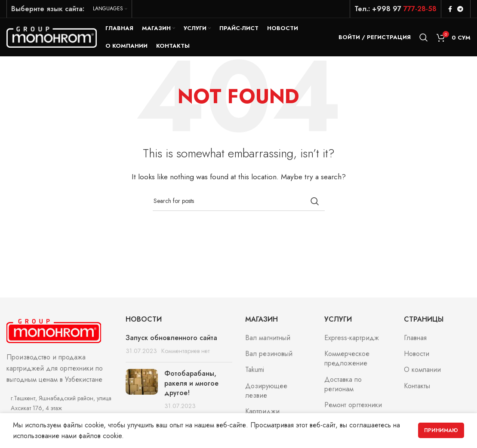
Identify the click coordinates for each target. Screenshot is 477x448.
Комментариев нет (185, 351)
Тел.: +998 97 (395, 9)
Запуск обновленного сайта (171, 338)
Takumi (255, 370)
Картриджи (262, 412)
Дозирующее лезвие (266, 391)
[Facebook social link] (450, 9)
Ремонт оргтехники (353, 405)
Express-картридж (352, 338)
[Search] (424, 37)
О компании (422, 370)
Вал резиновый (269, 354)
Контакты (417, 387)
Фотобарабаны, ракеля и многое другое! (191, 384)
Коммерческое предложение (347, 359)
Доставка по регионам (343, 385)
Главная (415, 338)
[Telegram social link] (460, 9)
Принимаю (441, 430)
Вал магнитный (268, 338)
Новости (417, 354)
